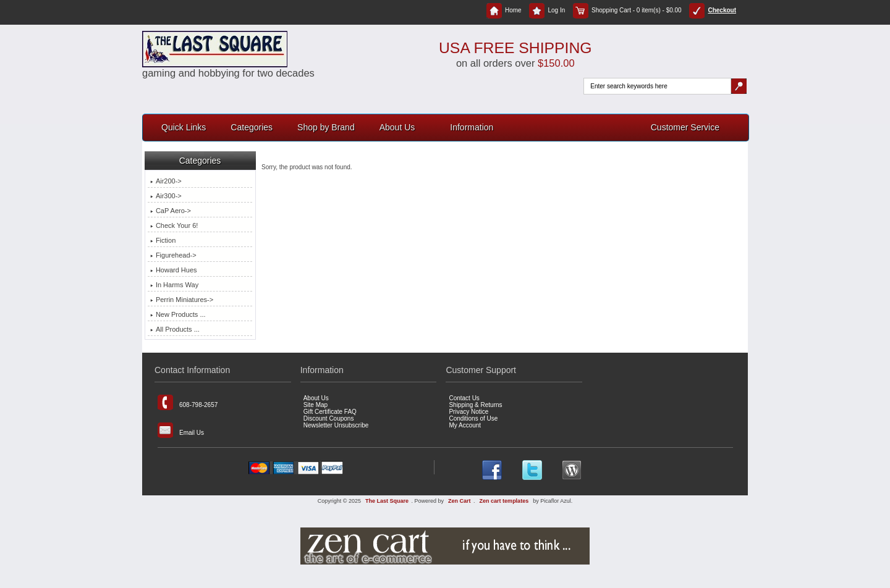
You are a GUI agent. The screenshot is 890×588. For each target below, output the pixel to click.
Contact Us (464, 398)
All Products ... (175, 329)
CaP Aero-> (171, 211)
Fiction (163, 240)
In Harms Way (174, 285)
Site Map (316, 405)
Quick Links (184, 127)
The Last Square (387, 501)
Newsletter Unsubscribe (336, 425)
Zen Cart (460, 501)
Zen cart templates (504, 501)
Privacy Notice (468, 412)
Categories (252, 127)
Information (472, 127)
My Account (465, 425)
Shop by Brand (326, 127)
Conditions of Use (473, 418)
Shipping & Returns (475, 405)
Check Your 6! (174, 225)
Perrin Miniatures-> (182, 300)
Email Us (181, 430)
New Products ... (178, 314)
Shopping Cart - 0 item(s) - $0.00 (627, 10)
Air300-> (166, 196)
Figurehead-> (173, 255)
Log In (547, 10)
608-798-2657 (188, 402)
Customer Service (685, 127)
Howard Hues (174, 270)
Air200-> (166, 181)
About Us (397, 127)
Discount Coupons (329, 418)
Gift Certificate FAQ (330, 412)
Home (504, 10)
